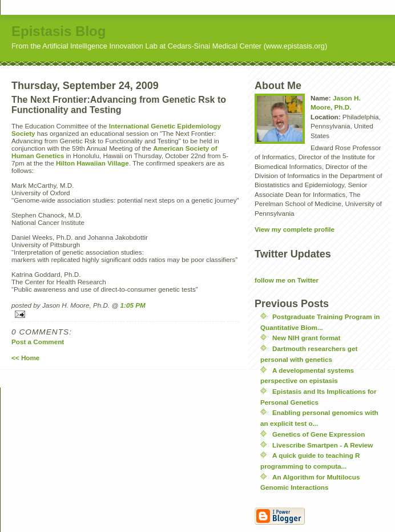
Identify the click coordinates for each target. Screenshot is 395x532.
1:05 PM (133, 305)
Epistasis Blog (59, 31)
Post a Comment (38, 342)
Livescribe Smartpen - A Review (323, 445)
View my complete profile (295, 229)
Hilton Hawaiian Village (92, 163)
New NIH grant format (306, 338)
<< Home (25, 358)
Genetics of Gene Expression (319, 434)
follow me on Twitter (287, 280)
